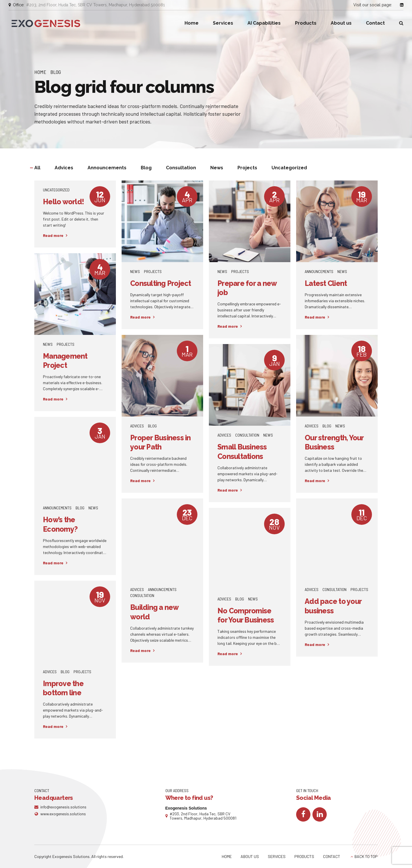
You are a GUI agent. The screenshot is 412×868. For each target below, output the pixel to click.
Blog (56, 72)
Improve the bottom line (63, 688)
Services (223, 23)
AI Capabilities (264, 23)
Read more (53, 235)
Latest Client (326, 283)
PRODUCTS (304, 856)
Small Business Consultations (242, 452)
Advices (137, 426)
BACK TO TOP (366, 856)
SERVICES (277, 856)
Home (192, 23)
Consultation (247, 435)
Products (306, 23)
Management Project (65, 361)
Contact (375, 23)
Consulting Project (161, 283)
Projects (153, 271)
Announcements (319, 271)
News (135, 271)
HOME (227, 856)
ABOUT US (250, 856)
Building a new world (154, 612)
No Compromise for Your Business (246, 615)
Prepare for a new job (247, 288)
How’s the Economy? (60, 524)
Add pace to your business (333, 606)
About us (341, 23)
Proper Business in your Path (161, 442)
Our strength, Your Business (334, 442)
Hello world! (63, 202)
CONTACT (332, 856)
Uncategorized (56, 190)
